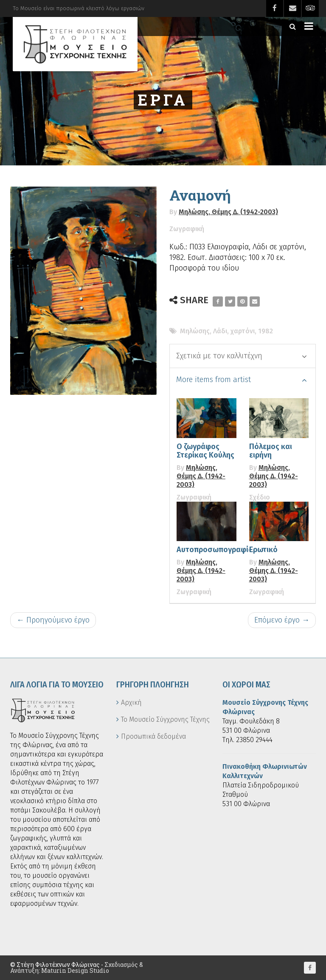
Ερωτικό (263, 550)
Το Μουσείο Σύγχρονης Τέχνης (165, 719)
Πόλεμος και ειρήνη (271, 451)
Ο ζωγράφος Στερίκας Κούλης (205, 451)
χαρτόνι (243, 331)
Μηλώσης (195, 331)
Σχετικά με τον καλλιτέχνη (242, 356)
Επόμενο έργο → (282, 620)
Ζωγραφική (187, 229)
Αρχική (131, 702)
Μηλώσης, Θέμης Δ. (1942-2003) (228, 212)
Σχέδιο (260, 497)
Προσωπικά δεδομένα (153, 736)
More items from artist (242, 380)
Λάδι (220, 331)
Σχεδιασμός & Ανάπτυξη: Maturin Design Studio (77, 967)
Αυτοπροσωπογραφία (215, 550)
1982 (266, 331)
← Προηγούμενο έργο (53, 620)
